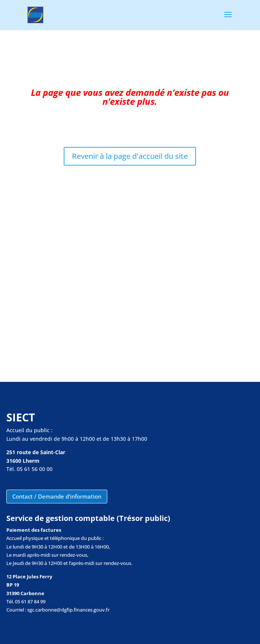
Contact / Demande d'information (57, 496)
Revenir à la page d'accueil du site (130, 156)
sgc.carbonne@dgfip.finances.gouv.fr (68, 610)
